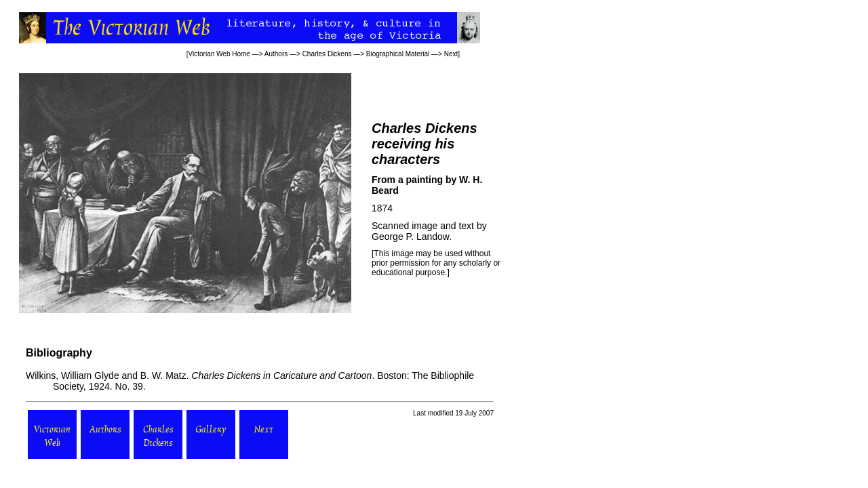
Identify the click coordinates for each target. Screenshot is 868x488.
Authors (276, 54)
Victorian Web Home (219, 54)
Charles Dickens (327, 54)
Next (451, 54)
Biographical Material (398, 54)
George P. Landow (410, 237)
